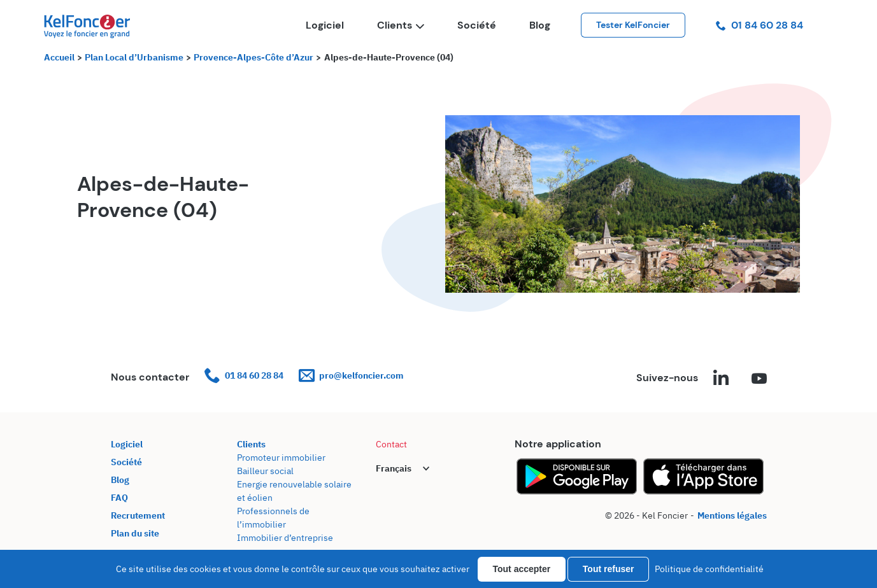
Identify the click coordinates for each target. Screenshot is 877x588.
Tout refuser (609, 569)
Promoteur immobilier (281, 458)
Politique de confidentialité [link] (709, 569)
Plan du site (135, 533)
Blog (540, 25)
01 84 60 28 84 (759, 25)
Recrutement (138, 515)
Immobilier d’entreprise (285, 538)
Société (477, 25)
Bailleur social (265, 471)
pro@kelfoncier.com (351, 376)
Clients (401, 25)
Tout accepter (522, 569)
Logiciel (325, 25)
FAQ (119, 498)
